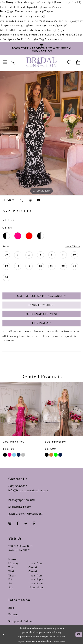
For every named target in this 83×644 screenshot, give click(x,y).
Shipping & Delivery (21, 621)
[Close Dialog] (3, 635)
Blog (11, 607)
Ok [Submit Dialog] (79, 634)
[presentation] (21, 409)
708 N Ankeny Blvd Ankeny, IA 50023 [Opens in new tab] (20, 548)
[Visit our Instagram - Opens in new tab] (10, 523)
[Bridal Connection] (42, 62)
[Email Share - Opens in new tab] (38, 200)
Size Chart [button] (73, 247)
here (62, 641)
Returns (13, 614)
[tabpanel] (41, 133)
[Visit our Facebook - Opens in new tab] (18, 523)
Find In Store (41, 323)
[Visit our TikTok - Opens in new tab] (26, 523)
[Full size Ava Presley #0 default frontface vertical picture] (41, 133)
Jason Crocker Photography (26, 513)
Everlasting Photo (20, 506)
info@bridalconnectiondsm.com (28, 490)
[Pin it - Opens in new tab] (30, 200)
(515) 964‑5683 (18, 486)
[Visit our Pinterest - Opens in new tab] (34, 523)
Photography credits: (22, 499)
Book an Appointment (41, 314)
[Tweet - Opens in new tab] (21, 200)
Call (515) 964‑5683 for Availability (41, 296)
